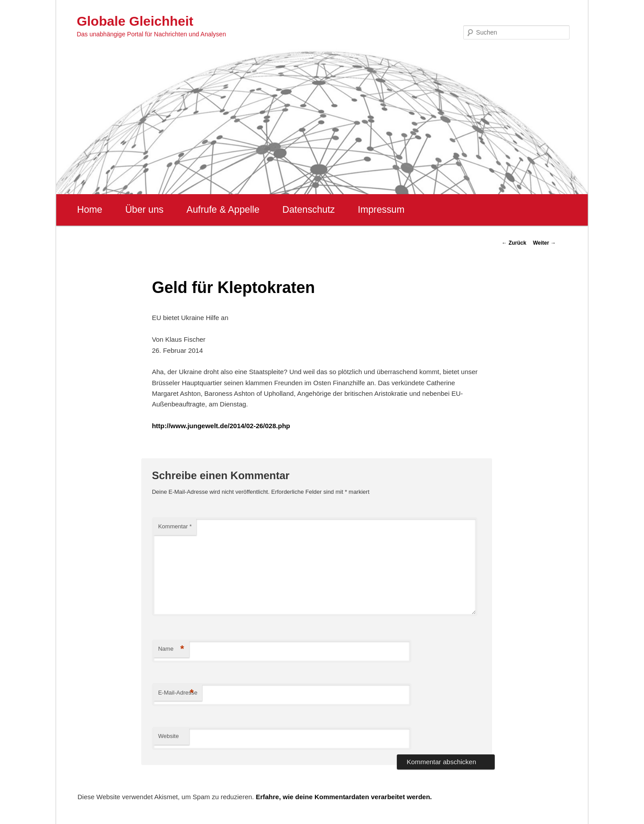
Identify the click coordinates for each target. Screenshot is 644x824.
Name (171, 649)
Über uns (145, 210)
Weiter (544, 243)
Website (169, 736)
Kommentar (175, 526)
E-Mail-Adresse (178, 693)
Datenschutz (308, 210)
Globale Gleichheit (135, 21)
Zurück (514, 243)
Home (90, 210)
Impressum (381, 210)
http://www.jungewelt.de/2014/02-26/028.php (221, 426)
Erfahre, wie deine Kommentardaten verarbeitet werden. (344, 797)
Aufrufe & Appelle (223, 210)
